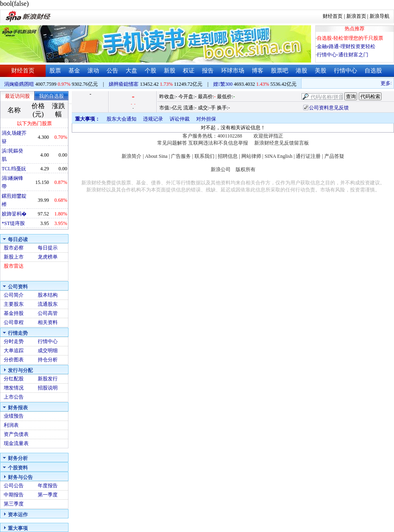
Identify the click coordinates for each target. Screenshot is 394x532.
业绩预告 (14, 416)
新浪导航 (379, 16)
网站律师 (251, 156)
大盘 (131, 71)
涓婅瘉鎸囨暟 (19, 84)
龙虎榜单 (48, 257)
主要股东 (14, 304)
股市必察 (14, 248)
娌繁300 (223, 84)
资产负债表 (16, 434)
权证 (189, 71)
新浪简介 (131, 156)
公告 (112, 71)
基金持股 (14, 313)
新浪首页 (356, 16)
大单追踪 (14, 351)
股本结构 (48, 295)
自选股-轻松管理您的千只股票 (350, 38)
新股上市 (14, 257)
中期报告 (14, 495)
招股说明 (48, 388)
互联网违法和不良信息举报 (218, 143)
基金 (74, 71)
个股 (151, 71)
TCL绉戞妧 (14, 169)
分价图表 (14, 360)
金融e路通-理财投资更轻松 (346, 46)
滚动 (93, 71)
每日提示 (48, 248)
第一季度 (48, 495)
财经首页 (333, 16)
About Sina (156, 156)
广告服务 (181, 156)
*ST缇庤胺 (13, 223)
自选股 (373, 71)
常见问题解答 (172, 143)
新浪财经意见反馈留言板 (282, 143)
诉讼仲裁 (180, 119)
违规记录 (153, 119)
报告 (208, 71)
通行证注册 (308, 156)
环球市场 (233, 71)
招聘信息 (228, 156)
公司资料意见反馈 (329, 108)
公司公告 (14, 486)
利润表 (11, 425)
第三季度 (14, 504)
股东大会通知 (122, 119)
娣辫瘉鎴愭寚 (124, 84)
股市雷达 (14, 266)
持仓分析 (48, 360)
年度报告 (48, 486)
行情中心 (345, 71)
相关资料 (48, 322)
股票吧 (280, 71)
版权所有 (246, 169)
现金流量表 (16, 443)
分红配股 (14, 379)
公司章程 (14, 322)
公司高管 (48, 313)
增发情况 (14, 388)
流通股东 (48, 304)
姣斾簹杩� (14, 214)
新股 (170, 71)
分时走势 (14, 341)
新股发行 (48, 379)
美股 (321, 71)
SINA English (278, 156)
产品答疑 (334, 156)
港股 (302, 71)
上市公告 (14, 397)
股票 (55, 71)
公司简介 (14, 295)
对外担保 (206, 119)
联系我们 (204, 156)
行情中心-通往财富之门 (343, 55)
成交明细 (48, 351)
